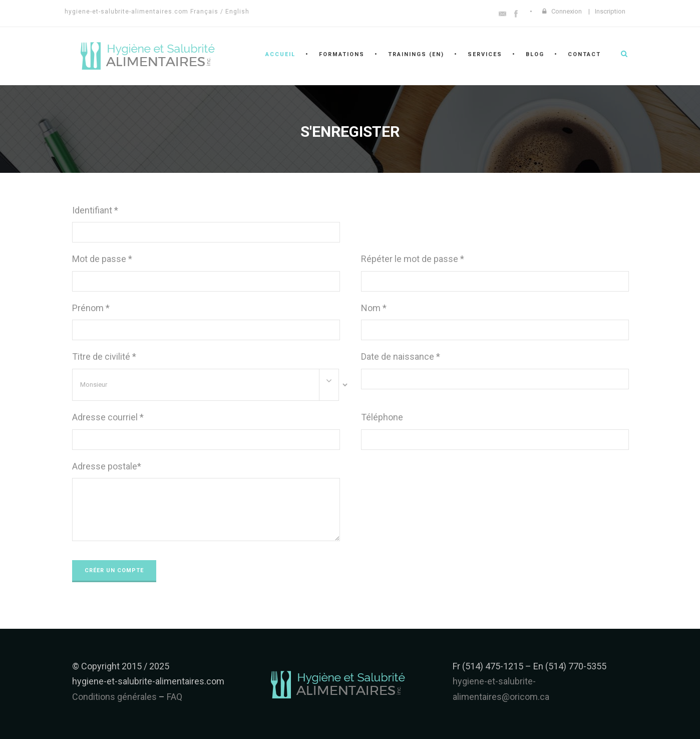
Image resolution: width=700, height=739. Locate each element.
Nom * (374, 308)
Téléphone (382, 417)
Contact (584, 54)
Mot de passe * (102, 259)
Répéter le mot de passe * (413, 259)
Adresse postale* (107, 466)
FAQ (174, 697)
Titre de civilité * (104, 356)
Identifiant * (95, 210)
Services (485, 54)
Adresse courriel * (108, 417)
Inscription (610, 11)
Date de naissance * (401, 356)
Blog (535, 54)
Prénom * (91, 308)
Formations (342, 54)
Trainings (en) (416, 54)
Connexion (567, 11)
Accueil (280, 54)
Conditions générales (114, 697)
